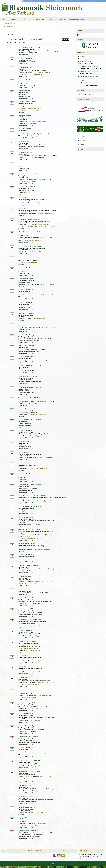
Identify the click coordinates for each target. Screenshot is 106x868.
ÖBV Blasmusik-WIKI (84, 103)
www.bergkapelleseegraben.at (32, 650)
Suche (5, 851)
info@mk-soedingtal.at (42, 134)
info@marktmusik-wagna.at (45, 203)
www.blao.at (27, 192)
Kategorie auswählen (13, 42)
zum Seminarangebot (84, 94)
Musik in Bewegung (78, 18)
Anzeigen (66, 39)
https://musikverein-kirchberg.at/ (33, 685)
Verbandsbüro (82, 140)
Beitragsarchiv (34, 851)
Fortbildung (40, 19)
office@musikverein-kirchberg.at (45, 683)
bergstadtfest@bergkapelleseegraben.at (30, 108)
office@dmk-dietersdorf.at (39, 319)
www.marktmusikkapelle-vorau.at (33, 74)
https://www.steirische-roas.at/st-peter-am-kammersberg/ (39, 227)
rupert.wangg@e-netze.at (47, 284)
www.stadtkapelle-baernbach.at (32, 241)
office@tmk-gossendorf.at (47, 295)
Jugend (54, 18)
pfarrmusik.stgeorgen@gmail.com (41, 501)
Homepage (5, 27)
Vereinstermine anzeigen (15, 39)
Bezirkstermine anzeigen (34, 39)
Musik (64, 18)
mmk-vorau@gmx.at (44, 73)
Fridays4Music (9, 23)
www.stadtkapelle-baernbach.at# (33, 538)
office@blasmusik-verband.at (39, 414)
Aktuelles (28, 18)
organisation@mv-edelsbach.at (43, 582)
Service (94, 18)
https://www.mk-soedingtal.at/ (32, 136)
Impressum (81, 144)
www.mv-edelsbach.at (30, 584)
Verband (15, 18)
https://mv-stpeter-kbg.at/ (31, 262)
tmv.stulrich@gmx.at (41, 766)
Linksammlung (82, 136)
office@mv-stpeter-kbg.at (43, 225)
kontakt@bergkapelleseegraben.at (28, 648)
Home (4, 19)
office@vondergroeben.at (43, 179)
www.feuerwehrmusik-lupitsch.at (33, 252)
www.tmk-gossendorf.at (30, 297)
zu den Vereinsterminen (91, 86)
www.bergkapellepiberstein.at (32, 123)
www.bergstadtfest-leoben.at (32, 110)
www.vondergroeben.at (30, 181)
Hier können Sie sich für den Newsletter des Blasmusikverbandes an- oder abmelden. (91, 856)
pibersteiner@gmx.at (42, 121)
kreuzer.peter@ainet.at (38, 625)
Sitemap (81, 149)
